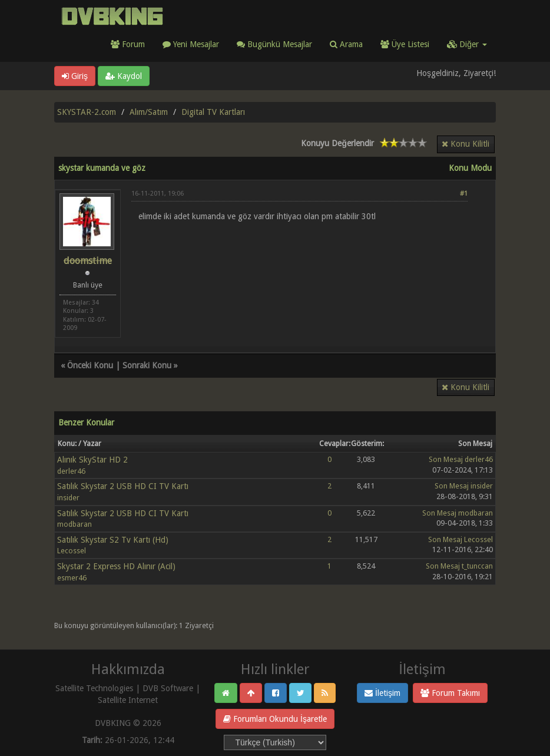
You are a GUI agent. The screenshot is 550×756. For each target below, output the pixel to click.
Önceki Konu (90, 365)
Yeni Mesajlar (191, 44)
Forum (128, 44)
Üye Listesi (405, 44)
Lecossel (72, 551)
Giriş (75, 76)
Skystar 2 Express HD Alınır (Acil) (116, 566)
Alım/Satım (149, 112)
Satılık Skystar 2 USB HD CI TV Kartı (123, 486)
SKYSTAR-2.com (87, 112)
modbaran (74, 524)
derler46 (71, 471)
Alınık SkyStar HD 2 (92, 460)
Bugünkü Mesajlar (274, 44)
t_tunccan (477, 566)
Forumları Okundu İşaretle (275, 719)
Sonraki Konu (147, 365)
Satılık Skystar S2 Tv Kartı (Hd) (113, 540)
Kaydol (124, 76)
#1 (464, 194)
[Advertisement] (299, 267)
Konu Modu (470, 168)
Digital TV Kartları (213, 112)
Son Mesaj (446, 459)
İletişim (382, 693)
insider (68, 498)
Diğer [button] (467, 44)
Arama (346, 44)
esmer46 (72, 578)
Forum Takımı (450, 693)
